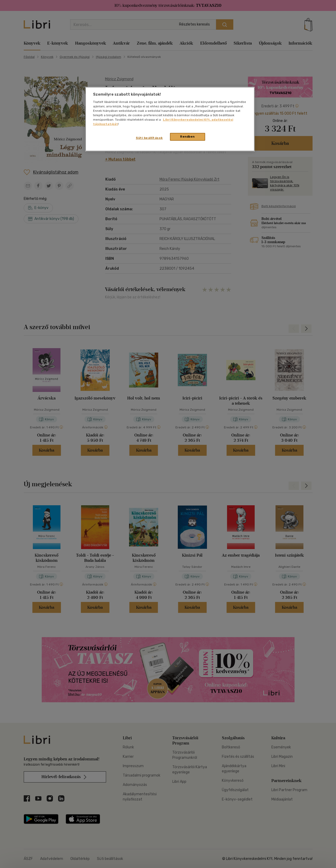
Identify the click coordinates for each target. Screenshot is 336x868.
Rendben (187, 137)
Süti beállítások (149, 138)
